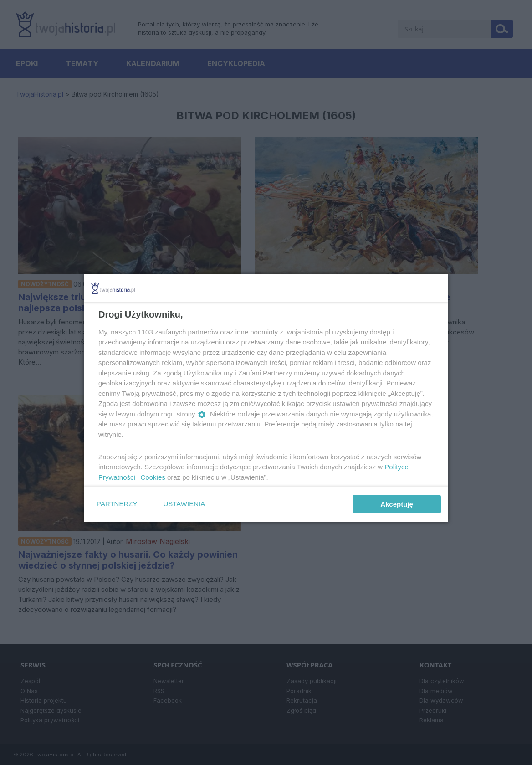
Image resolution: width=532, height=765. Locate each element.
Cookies (153, 477)
